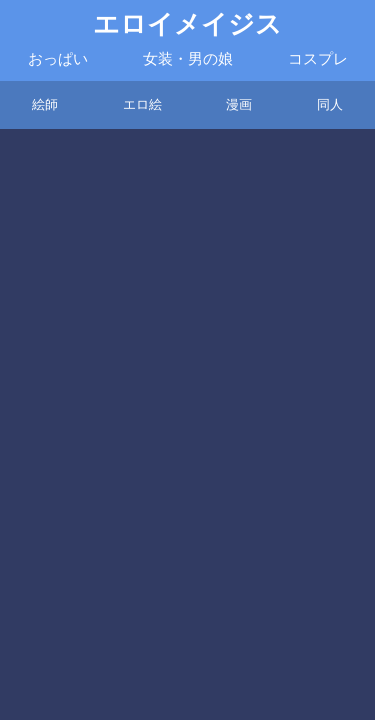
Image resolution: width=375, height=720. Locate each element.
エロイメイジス (187, 24)
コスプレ (318, 59)
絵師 (45, 104)
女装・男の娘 (188, 59)
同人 (330, 104)
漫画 (239, 104)
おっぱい (58, 59)
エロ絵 (142, 104)
